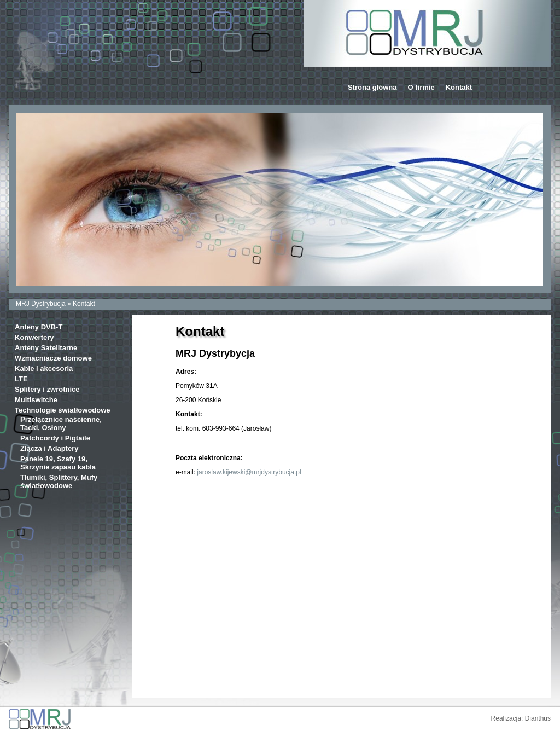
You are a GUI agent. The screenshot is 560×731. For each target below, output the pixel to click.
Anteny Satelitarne (46, 348)
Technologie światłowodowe (63, 410)
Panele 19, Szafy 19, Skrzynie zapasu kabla (58, 463)
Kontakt (459, 87)
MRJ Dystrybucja (41, 304)
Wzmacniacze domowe (53, 358)
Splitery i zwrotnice (47, 389)
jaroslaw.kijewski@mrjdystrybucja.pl (249, 472)
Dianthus (538, 718)
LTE (21, 379)
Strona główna (372, 87)
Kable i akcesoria (44, 369)
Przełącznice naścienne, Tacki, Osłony (61, 423)
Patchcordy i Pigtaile (55, 438)
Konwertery (34, 337)
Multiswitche (36, 400)
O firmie (421, 87)
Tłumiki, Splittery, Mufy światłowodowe (59, 481)
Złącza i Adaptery (49, 448)
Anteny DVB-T (39, 327)
